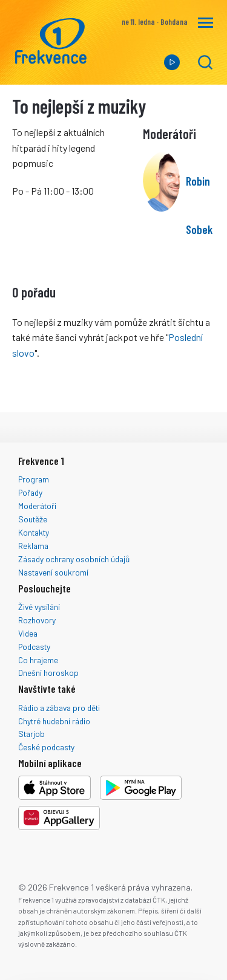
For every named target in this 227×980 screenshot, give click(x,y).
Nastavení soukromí (53, 572)
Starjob (31, 734)
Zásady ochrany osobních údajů (74, 559)
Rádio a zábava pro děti (59, 708)
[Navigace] (206, 23)
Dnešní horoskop (48, 673)
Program (34, 479)
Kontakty (34, 532)
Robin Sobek (199, 205)
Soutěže (33, 519)
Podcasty (34, 647)
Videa (28, 633)
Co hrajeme (38, 660)
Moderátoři (37, 506)
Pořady (30, 492)
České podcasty (46, 747)
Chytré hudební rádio (54, 721)
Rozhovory (37, 620)
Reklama (33, 546)
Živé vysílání (39, 607)
